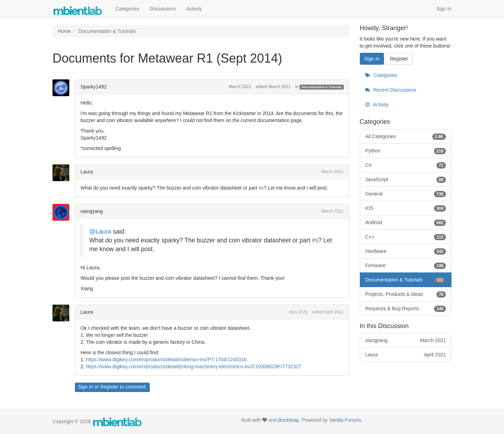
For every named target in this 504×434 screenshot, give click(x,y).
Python (406, 151)
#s (261, 188)
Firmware (406, 265)
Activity (194, 9)
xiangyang (92, 211)
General (406, 194)
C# (406, 165)
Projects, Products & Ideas (406, 294)
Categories (127, 9)
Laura (87, 172)
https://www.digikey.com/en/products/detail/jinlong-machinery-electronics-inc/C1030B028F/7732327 (194, 367)
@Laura (100, 232)
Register (109, 387)
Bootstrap (288, 420)
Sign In (444, 9)
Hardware (406, 251)
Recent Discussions (391, 90)
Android (406, 222)
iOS (406, 208)
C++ (406, 237)
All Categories (406, 136)
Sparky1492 (94, 87)
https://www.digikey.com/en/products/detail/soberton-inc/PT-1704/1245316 (166, 360)
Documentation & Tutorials (322, 87)
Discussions (163, 9)
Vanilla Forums (345, 420)
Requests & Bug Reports (406, 308)
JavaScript (406, 179)
